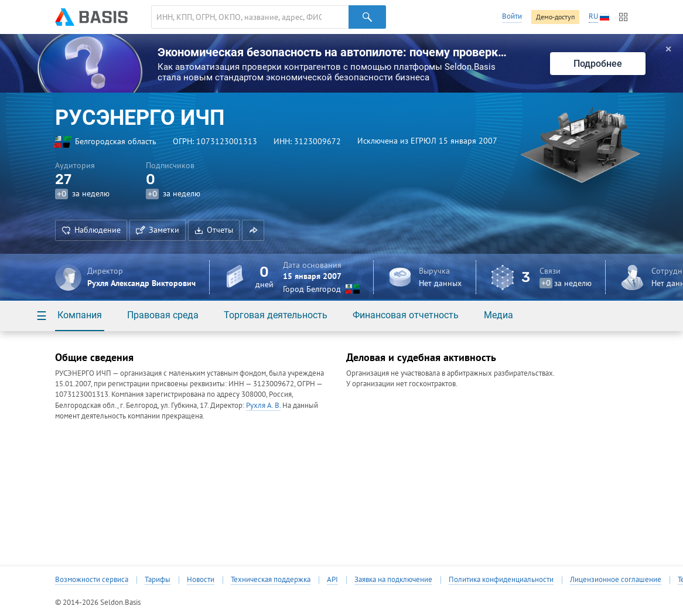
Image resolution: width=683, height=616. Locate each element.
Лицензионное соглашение (616, 580)
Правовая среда (163, 315)
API (332, 580)
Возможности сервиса (92, 580)
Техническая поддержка (271, 580)
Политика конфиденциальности (501, 580)
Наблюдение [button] (91, 230)
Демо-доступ (555, 17)
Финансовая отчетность (406, 315)
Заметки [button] (158, 230)
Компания (80, 315)
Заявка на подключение (393, 580)
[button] (253, 230)
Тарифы (158, 580)
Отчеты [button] (214, 230)
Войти (512, 16)
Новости (201, 580)
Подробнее (598, 64)
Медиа (498, 315)
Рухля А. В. (263, 405)
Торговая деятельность (276, 315)
